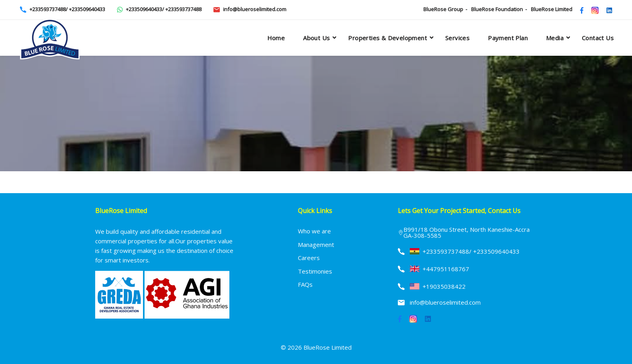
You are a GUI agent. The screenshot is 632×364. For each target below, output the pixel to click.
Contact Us (598, 38)
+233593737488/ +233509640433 (67, 9)
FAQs (305, 284)
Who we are (314, 231)
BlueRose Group (443, 9)
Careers (309, 258)
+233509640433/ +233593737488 (164, 9)
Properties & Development (387, 38)
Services (457, 38)
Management (316, 245)
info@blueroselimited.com (255, 9)
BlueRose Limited (552, 9)
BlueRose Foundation (497, 9)
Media (555, 38)
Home (276, 38)
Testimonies (315, 271)
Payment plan (508, 38)
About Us (316, 38)
